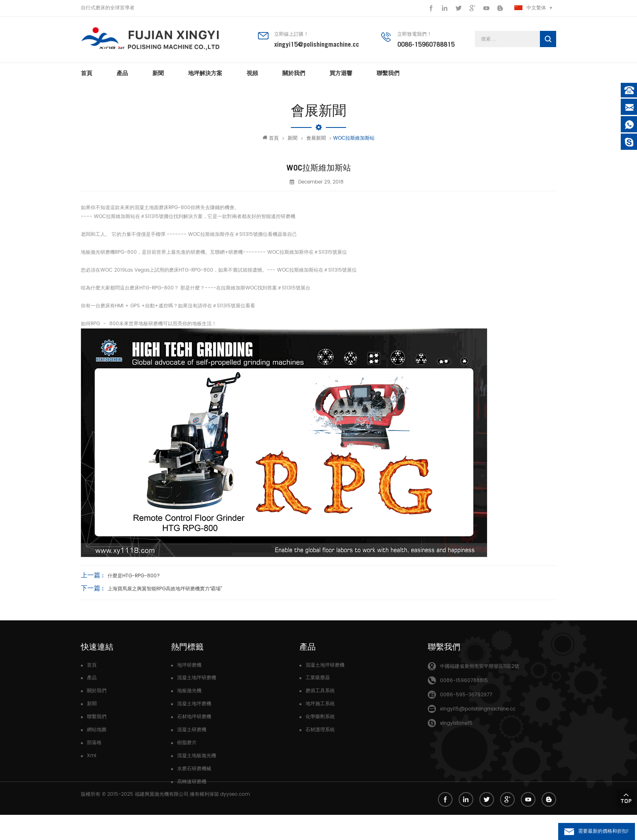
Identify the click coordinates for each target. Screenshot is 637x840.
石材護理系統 (320, 730)
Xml (92, 756)
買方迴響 (341, 73)
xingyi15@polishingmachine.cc (317, 44)
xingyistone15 (456, 723)
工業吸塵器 (318, 678)
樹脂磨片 (187, 743)
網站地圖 (97, 730)
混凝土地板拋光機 (197, 756)
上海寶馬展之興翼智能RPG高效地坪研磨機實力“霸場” (165, 589)
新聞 (158, 73)
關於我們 (294, 73)
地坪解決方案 (205, 73)
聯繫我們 (388, 73)
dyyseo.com (235, 819)
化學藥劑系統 (320, 717)
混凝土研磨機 (192, 730)
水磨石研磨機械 (194, 769)
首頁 (87, 73)
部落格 (94, 743)
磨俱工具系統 (320, 691)
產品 (122, 73)
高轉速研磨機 (192, 782)
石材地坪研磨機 (194, 717)
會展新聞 (316, 138)
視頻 (252, 73)
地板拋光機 (189, 691)
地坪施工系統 (320, 704)
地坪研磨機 (189, 665)
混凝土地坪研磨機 (197, 678)
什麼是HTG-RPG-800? (134, 576)
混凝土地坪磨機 (194, 704)
